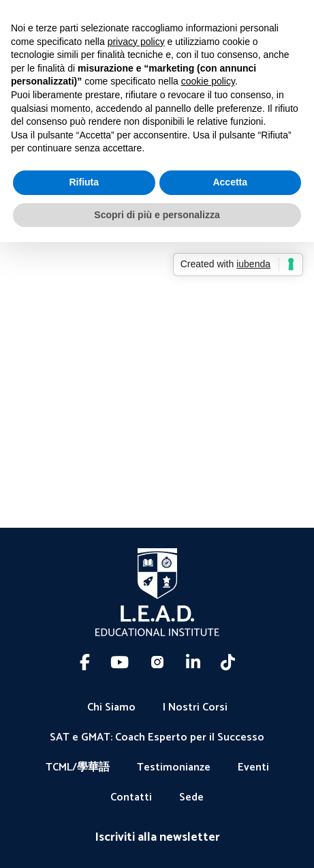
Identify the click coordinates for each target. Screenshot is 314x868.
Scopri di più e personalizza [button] (157, 215)
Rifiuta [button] (84, 182)
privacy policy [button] (136, 42)
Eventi (253, 768)
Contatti (131, 798)
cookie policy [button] (208, 81)
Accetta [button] (230, 182)
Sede (191, 798)
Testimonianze (174, 768)
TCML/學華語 (78, 768)
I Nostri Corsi (195, 708)
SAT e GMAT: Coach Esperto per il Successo (157, 738)
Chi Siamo (111, 708)
